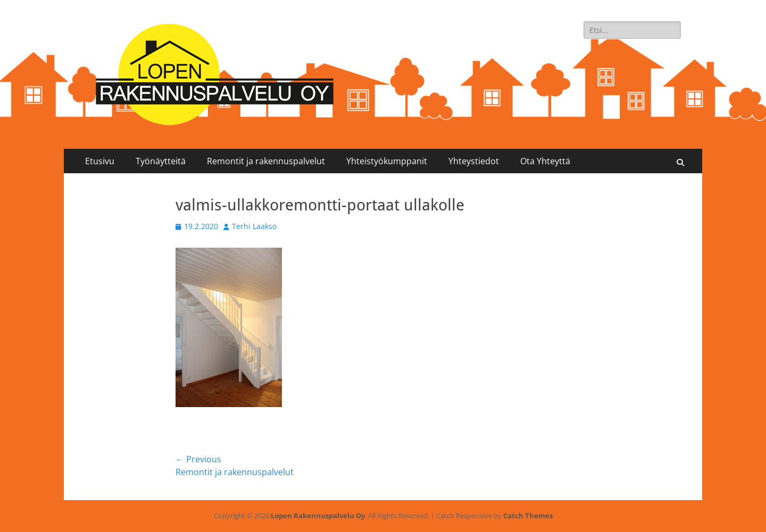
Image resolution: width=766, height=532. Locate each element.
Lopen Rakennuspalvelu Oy (318, 516)
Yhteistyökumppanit (387, 161)
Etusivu (100, 161)
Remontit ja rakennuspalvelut (266, 161)
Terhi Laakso (254, 226)
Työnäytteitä (161, 161)
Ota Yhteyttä (545, 161)
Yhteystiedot (474, 161)
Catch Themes (528, 516)
